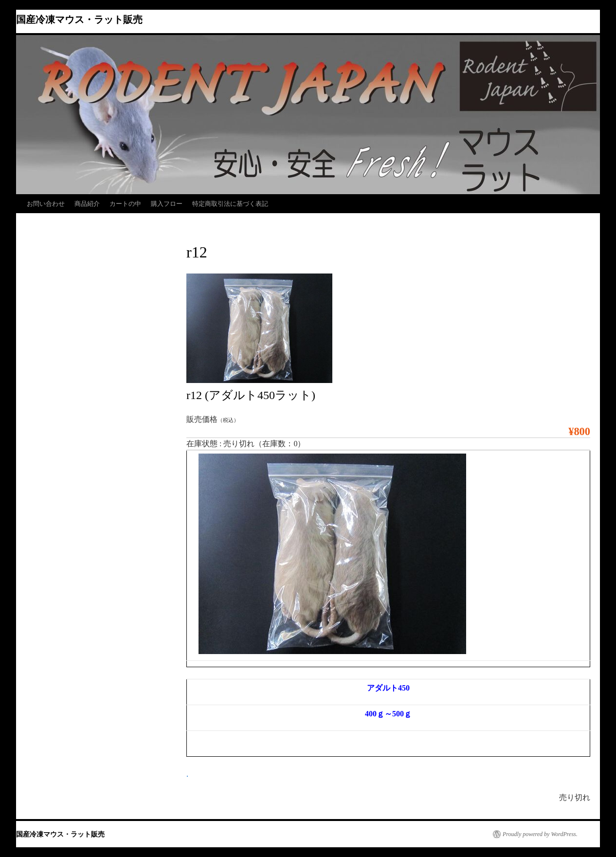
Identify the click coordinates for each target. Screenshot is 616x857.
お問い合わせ (46, 204)
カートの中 (125, 204)
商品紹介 (87, 204)
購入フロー (167, 204)
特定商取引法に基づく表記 (230, 204)
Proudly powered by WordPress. (540, 834)
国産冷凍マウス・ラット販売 (79, 19)
